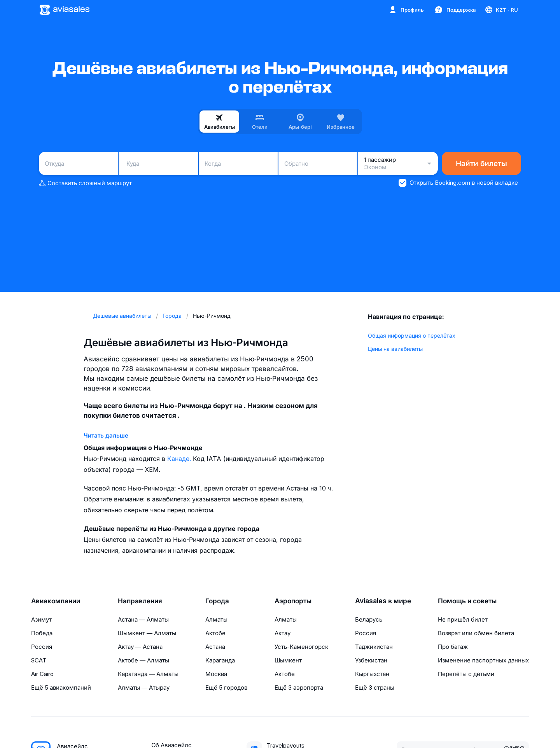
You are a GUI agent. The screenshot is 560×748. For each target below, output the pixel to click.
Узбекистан (371, 660)
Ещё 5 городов (226, 688)
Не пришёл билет (463, 619)
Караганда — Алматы (148, 674)
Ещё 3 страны (375, 688)
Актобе (215, 633)
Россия (42, 647)
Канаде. (180, 459)
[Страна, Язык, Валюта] (501, 10)
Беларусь (369, 619)
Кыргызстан (372, 674)
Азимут (41, 619)
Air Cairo (42, 674)
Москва (216, 674)
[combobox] (78, 163)
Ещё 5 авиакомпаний (61, 688)
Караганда (220, 660)
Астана (215, 647)
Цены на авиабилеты (395, 349)
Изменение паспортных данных (483, 660)
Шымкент (288, 660)
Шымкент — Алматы (147, 633)
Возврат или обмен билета (476, 633)
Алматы (216, 619)
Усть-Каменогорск (301, 647)
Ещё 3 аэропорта (299, 688)
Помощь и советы (467, 601)
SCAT (39, 660)
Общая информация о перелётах (412, 335)
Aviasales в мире (383, 601)
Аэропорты (293, 601)
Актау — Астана (140, 647)
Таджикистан (374, 647)
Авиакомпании (56, 601)
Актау (283, 633)
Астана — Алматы (143, 619)
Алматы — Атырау (144, 688)
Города (217, 601)
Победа (42, 633)
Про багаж (453, 647)
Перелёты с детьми (466, 674)
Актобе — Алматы (143, 660)
